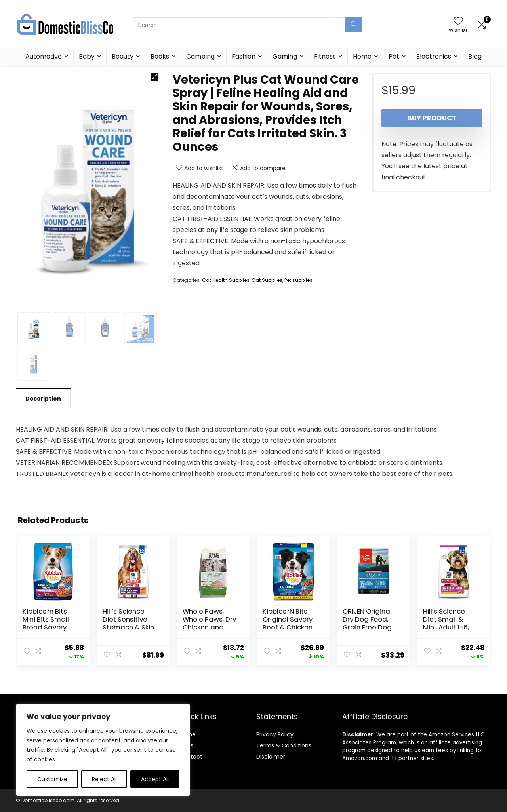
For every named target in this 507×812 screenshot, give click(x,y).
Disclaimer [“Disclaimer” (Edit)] (271, 757)
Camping (200, 56)
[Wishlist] (458, 22)
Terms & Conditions (284, 745)
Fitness (325, 56)
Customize (52, 779)
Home (362, 56)
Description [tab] (43, 399)
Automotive (44, 56)
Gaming (285, 56)
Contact (191, 757)
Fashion (244, 56)
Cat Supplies (267, 280)
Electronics (434, 56)
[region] (103, 750)
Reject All (104, 779)
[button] (154, 77)
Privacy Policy (275, 734)
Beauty (123, 56)
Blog (475, 56)
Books (160, 56)
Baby (87, 56)
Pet (394, 56)
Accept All (155, 779)
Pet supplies (298, 280)
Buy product (432, 118)
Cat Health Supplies (226, 280)
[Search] (354, 25)
